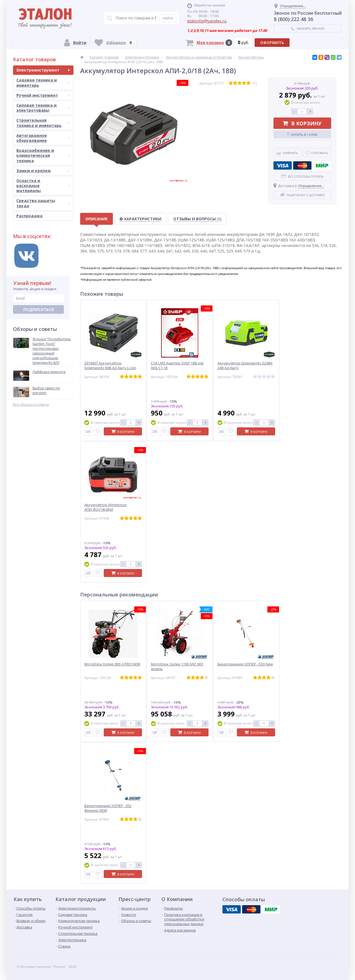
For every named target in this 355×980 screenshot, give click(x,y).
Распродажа (29, 216)
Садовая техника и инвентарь (43, 82)
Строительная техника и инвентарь (43, 123)
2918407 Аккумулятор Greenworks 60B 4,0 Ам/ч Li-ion (110, 366)
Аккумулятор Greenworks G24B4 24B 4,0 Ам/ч (245, 366)
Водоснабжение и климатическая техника (43, 155)
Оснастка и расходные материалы (43, 186)
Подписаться (39, 309)
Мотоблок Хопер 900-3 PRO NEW (112, 664)
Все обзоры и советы (31, 404)
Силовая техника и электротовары (43, 108)
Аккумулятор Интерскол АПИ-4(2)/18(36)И (105, 507)
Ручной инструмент (43, 95)
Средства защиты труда (43, 203)
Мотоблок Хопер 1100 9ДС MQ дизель (177, 667)
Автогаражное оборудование (43, 138)
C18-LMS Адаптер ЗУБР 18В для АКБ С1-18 (177, 366)
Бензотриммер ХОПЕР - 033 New (245, 664)
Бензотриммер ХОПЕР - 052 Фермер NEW (108, 808)
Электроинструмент (43, 70)
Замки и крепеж (43, 171)
